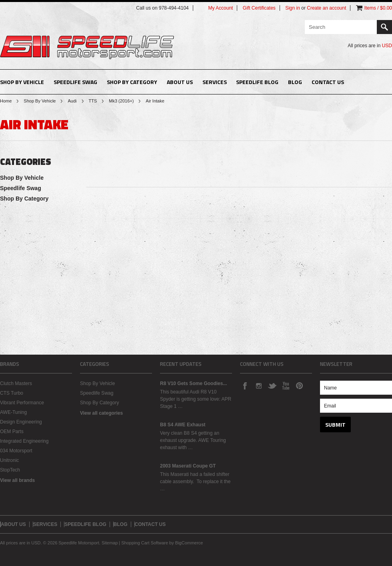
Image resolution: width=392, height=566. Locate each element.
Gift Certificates (259, 8)
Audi (72, 101)
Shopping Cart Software (145, 543)
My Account (220, 8)
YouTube (286, 385)
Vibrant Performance (22, 403)
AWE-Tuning (13, 412)
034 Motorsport (16, 451)
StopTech (10, 470)
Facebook (245, 385)
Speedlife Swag (75, 82)
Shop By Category (132, 82)
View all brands (17, 480)
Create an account (326, 8)
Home (6, 101)
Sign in (293, 8)
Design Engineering (21, 422)
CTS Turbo (12, 393)
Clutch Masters (16, 383)
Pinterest (299, 385)
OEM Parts (12, 432)
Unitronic (9, 460)
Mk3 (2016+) (121, 101)
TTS (93, 101)
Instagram (258, 385)
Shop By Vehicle (22, 82)
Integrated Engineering (24, 441)
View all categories (101, 413)
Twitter (272, 385)
